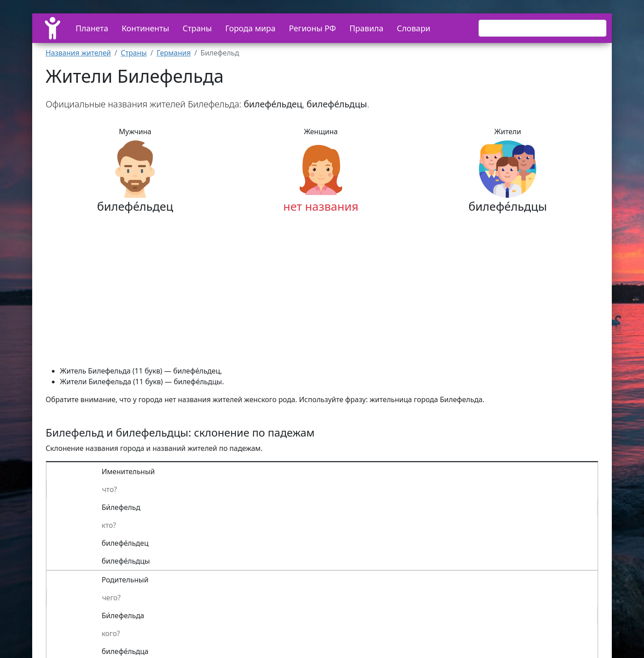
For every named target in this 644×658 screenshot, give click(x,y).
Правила (366, 28)
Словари (413, 28)
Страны (197, 28)
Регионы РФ (312, 28)
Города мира (250, 28)
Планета (92, 28)
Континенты (145, 28)
